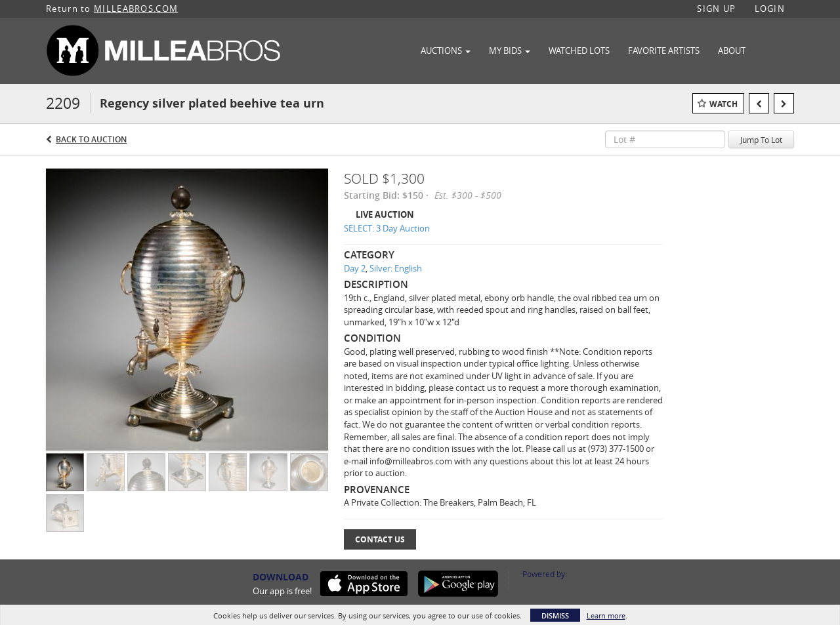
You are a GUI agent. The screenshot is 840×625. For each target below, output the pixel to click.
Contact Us (380, 539)
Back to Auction (91, 139)
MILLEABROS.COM (136, 9)
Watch (724, 104)
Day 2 (355, 268)
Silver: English (396, 268)
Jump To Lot (761, 140)
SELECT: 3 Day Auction (387, 228)
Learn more (606, 615)
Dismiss (555, 615)
